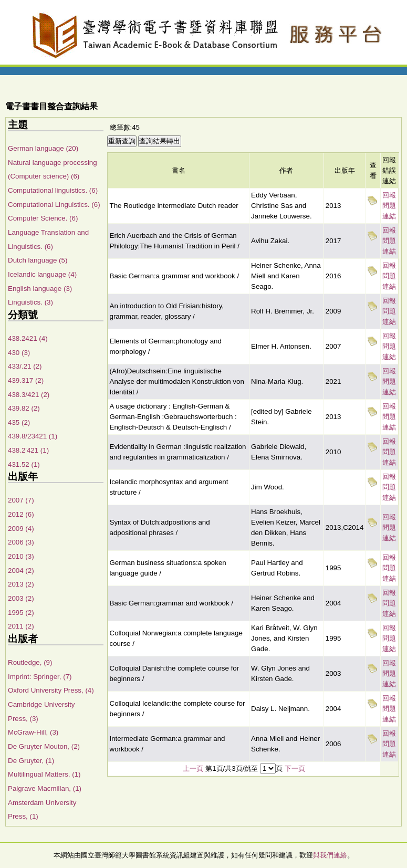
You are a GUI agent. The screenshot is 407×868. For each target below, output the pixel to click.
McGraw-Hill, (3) (33, 732)
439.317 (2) (26, 380)
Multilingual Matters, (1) (44, 774)
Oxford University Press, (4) (51, 690)
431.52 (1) (24, 464)
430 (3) (19, 353)
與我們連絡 (330, 855)
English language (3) (40, 289)
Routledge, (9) (30, 662)
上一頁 (193, 768)
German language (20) (43, 148)
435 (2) (19, 422)
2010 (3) (21, 556)
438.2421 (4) (28, 338)
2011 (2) (21, 626)
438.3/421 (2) (29, 395)
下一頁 (295, 768)
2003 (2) (21, 598)
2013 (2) (21, 584)
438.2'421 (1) (28, 450)
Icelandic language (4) (42, 274)
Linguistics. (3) (30, 302)
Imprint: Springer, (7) (40, 677)
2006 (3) (21, 542)
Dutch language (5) (38, 260)
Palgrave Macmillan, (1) (45, 788)
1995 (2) (21, 613)
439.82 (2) (24, 408)
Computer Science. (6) (43, 218)
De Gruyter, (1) (31, 761)
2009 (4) (21, 529)
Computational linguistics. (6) (53, 190)
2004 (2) (21, 571)
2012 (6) (21, 514)
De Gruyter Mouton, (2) (44, 746)
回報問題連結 (389, 206)
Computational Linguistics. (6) (54, 205)
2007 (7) (21, 500)
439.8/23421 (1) (33, 436)
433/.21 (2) (25, 366)
